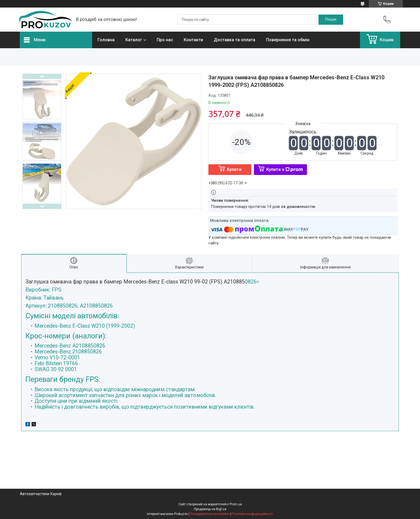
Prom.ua (236, 504)
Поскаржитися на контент (210, 514)
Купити (234, 169)
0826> (210, 344)
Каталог (134, 40)
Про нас (165, 40)
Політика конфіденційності (252, 514)
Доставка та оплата (235, 40)
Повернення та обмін (288, 40)
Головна (106, 40)
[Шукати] (331, 20)
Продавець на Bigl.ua (210, 509)
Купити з (285, 169)
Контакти (193, 40)
